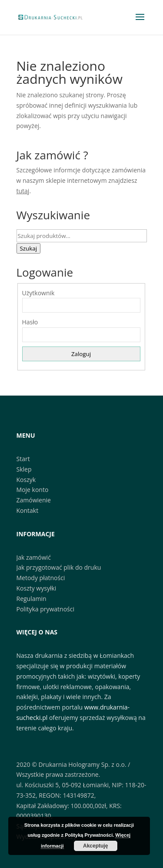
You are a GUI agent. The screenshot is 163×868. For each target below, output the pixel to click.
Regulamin (32, 599)
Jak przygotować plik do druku (59, 567)
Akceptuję (95, 846)
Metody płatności (41, 578)
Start (23, 459)
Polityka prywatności (46, 609)
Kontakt (28, 510)
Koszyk (26, 480)
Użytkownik (38, 293)
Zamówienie (34, 500)
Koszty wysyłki (37, 588)
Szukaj (29, 248)
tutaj (23, 191)
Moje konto (33, 490)
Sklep (24, 469)
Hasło (30, 322)
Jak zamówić (34, 557)
